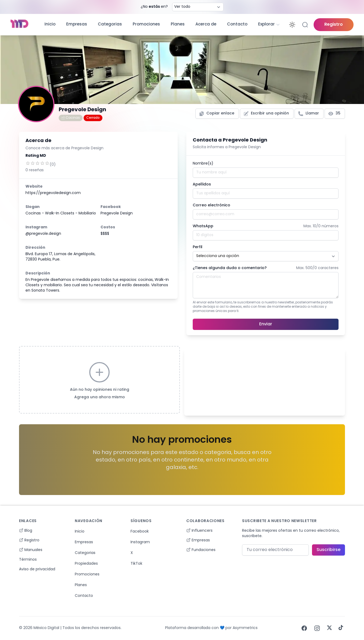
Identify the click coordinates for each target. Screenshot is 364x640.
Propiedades (86, 564)
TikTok (136, 564)
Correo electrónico (211, 205)
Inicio (50, 25)
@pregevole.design (43, 234)
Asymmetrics (245, 628)
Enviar (266, 324)
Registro (334, 25)
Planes (178, 25)
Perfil (198, 247)
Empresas (77, 25)
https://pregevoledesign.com (53, 193)
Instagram (140, 542)
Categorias (110, 25)
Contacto (237, 25)
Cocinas (71, 118)
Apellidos (202, 185)
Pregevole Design (117, 213)
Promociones (146, 25)
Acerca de (206, 25)
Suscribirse (328, 550)
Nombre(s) (203, 164)
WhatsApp (203, 226)
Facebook (140, 532)
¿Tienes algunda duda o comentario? (230, 268)
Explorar (269, 25)
